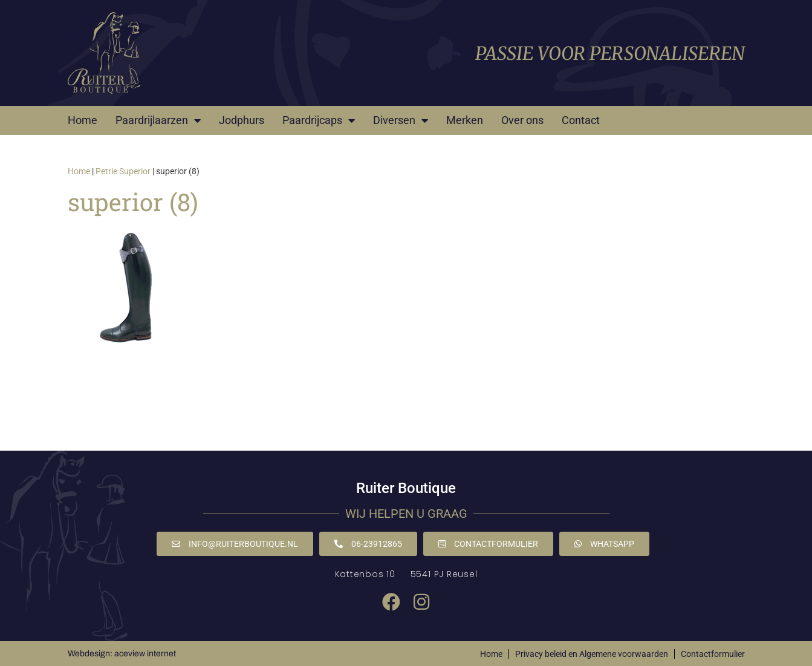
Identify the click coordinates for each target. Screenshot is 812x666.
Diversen (401, 120)
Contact (581, 120)
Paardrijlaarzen (158, 120)
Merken (465, 120)
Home (83, 120)
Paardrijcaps (319, 120)
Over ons (522, 120)
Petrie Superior (123, 171)
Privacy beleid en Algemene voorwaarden (592, 654)
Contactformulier (713, 654)
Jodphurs (242, 120)
